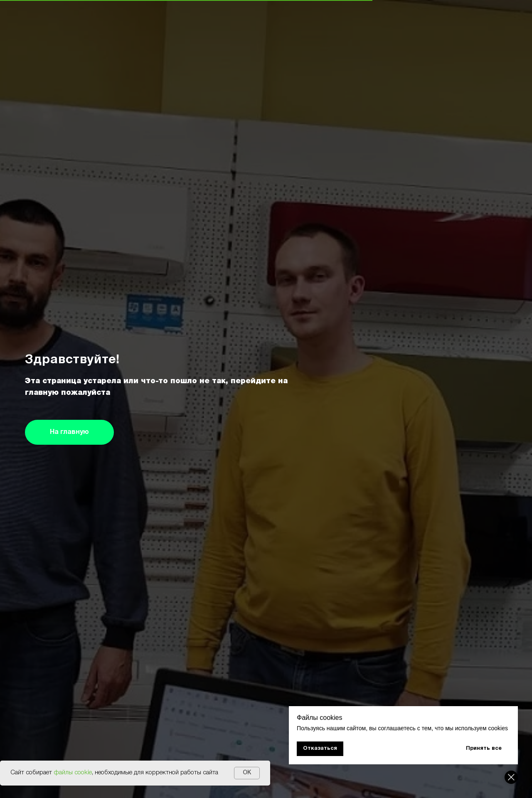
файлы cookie (73, 773)
